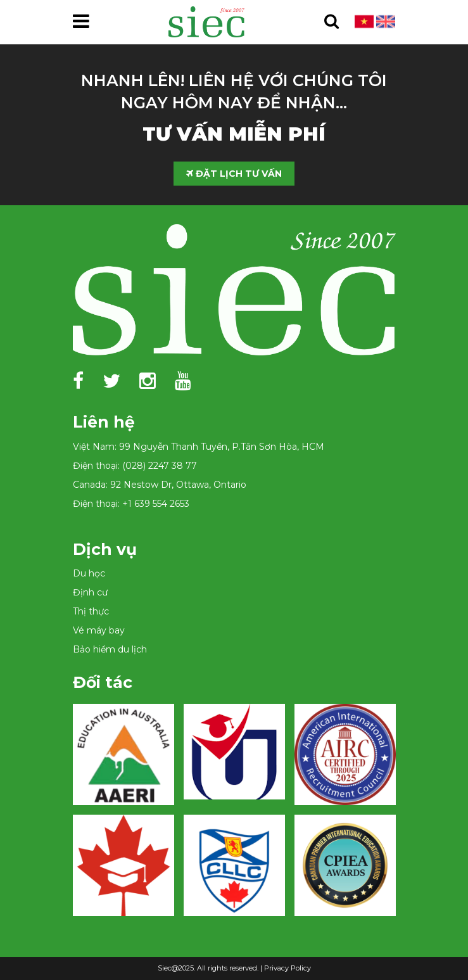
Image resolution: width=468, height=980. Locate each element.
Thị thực (91, 611)
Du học (89, 573)
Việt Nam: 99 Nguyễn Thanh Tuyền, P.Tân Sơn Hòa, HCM (199, 447)
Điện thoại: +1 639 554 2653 (131, 504)
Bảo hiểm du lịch (110, 649)
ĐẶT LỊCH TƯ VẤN (234, 174)
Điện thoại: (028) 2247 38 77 (135, 466)
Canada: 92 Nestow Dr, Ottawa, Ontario (160, 485)
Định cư (90, 592)
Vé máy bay (99, 630)
